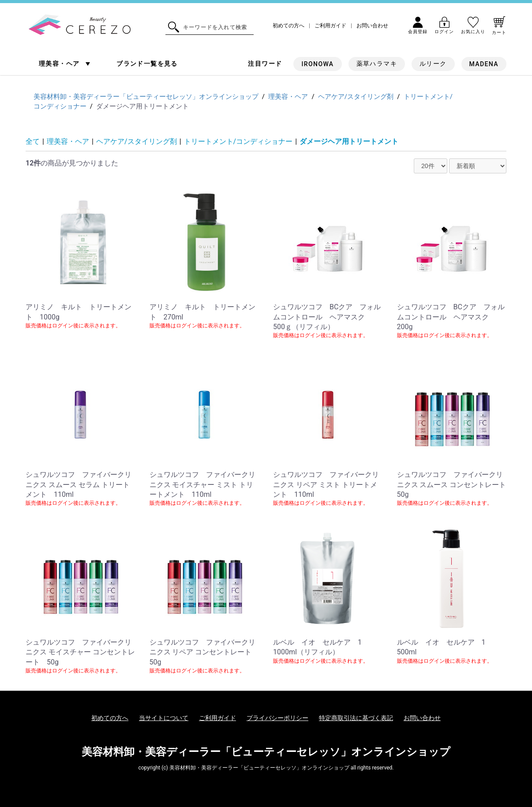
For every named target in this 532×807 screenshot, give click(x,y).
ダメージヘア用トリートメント (349, 141)
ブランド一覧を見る (147, 64)
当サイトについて (164, 718)
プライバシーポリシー (277, 718)
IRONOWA (317, 64)
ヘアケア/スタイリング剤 (137, 141)
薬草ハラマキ (377, 64)
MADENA (484, 64)
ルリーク (433, 64)
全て (33, 141)
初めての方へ (288, 26)
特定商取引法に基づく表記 (356, 718)
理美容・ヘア (60, 64)
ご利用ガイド (330, 26)
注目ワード (265, 64)
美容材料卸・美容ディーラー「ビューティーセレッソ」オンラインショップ (266, 752)
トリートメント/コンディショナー (238, 141)
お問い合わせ (372, 26)
